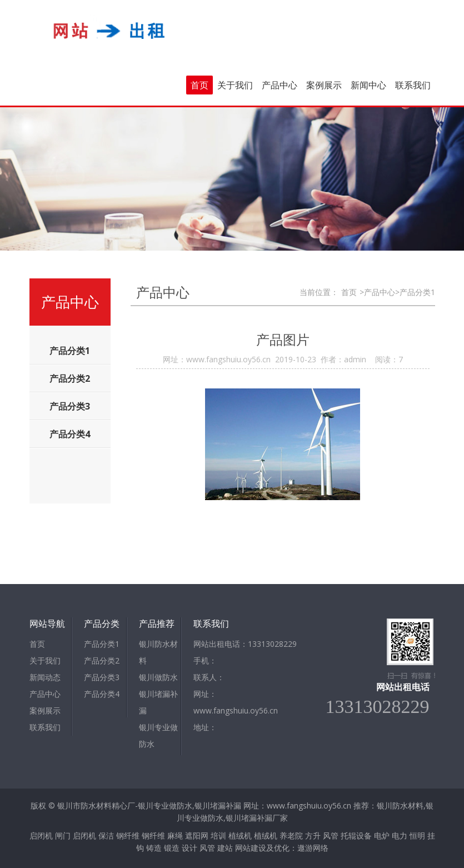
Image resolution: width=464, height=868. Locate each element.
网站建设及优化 (262, 848)
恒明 (417, 835)
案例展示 (324, 85)
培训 (218, 835)
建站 (225, 848)
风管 (331, 835)
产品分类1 (102, 644)
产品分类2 (102, 660)
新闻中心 (368, 85)
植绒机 (240, 835)
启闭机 (41, 835)
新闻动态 (45, 677)
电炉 (382, 835)
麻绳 (175, 835)
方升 (313, 835)
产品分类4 (102, 694)
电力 (400, 835)
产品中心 (280, 85)
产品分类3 (102, 677)
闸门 (63, 835)
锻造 (172, 848)
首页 (199, 85)
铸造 (154, 848)
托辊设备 (356, 835)
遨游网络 (313, 848)
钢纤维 (128, 835)
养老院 (291, 835)
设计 (189, 848)
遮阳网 (197, 835)
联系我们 (413, 85)
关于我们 (235, 85)
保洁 (106, 835)
